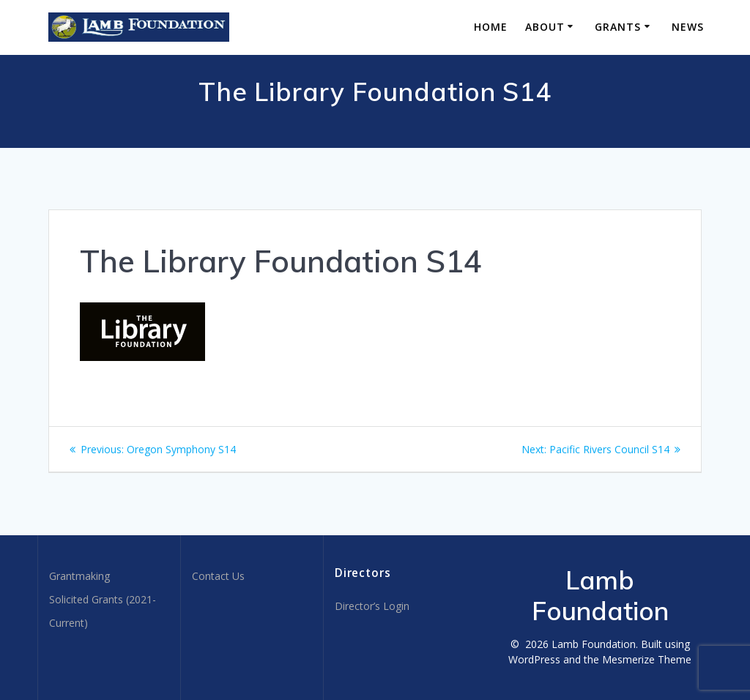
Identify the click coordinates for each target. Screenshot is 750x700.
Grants (618, 27)
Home (491, 27)
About (545, 27)
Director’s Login (372, 606)
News (688, 27)
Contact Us (218, 576)
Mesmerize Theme (647, 659)
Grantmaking (79, 576)
